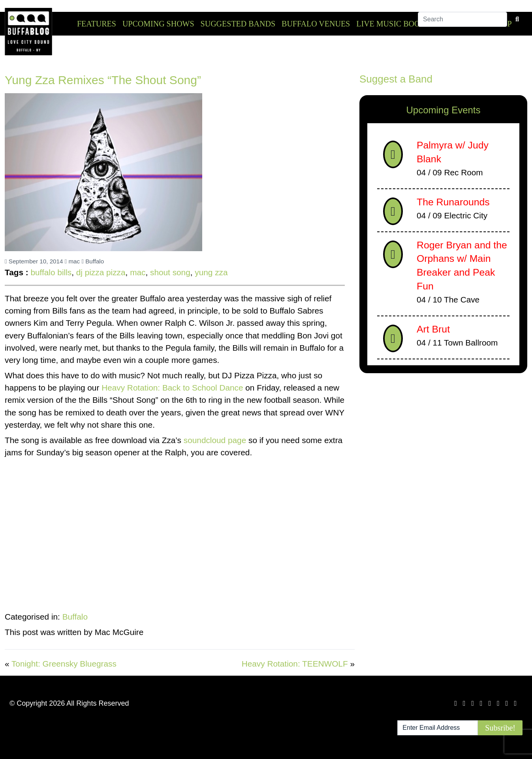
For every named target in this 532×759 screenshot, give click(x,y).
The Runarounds (453, 202)
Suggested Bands (238, 24)
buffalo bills (51, 272)
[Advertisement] (443, 441)
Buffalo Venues (316, 24)
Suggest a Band (396, 79)
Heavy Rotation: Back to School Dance (173, 388)
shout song (170, 272)
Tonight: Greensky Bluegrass (64, 664)
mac (72, 261)
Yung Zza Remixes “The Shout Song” (103, 80)
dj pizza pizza (101, 272)
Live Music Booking (398, 24)
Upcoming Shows (158, 24)
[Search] (462, 23)
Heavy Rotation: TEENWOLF (295, 664)
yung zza (211, 272)
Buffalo (93, 261)
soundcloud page (216, 440)
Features (97, 24)
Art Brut (433, 329)
